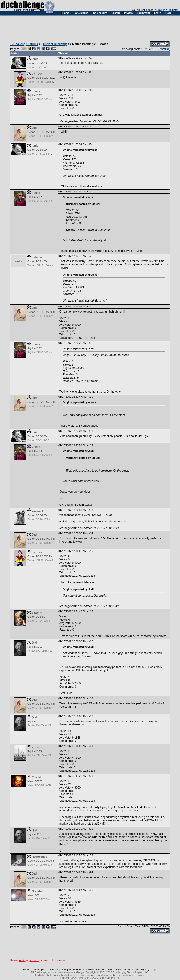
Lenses (100, 969)
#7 (90, 256)
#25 (91, 890)
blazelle (37, 613)
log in (162, 10)
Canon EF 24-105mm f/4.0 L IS (45, 519)
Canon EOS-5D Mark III (41, 132)
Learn (110, 969)
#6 (90, 191)
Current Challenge (55, 44)
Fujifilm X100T (36, 647)
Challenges (38, 969)
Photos (77, 969)
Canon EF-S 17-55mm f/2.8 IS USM (48, 67)
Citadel (36, 777)
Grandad (37, 891)
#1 (90, 58)
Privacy (145, 969)
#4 (90, 126)
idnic (35, 59)
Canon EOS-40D (37, 261)
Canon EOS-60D (37, 63)
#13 (91, 510)
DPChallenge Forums (24, 44)
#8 (90, 306)
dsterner (37, 257)
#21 (91, 776)
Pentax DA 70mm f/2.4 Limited (45, 651)
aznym (36, 747)
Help (118, 969)
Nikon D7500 (35, 781)
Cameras (89, 969)
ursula (36, 91)
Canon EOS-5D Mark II (41, 861)
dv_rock (37, 74)
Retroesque (39, 857)
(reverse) (164, 49)
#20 (91, 746)
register (174, 10)
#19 (91, 716)
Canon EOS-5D (36, 617)
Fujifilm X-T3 (35, 751)
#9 (90, 343)
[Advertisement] (90, 28)
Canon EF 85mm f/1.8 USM (43, 865)
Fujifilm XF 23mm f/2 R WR (43, 755)
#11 (91, 431)
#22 (91, 829)
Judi (35, 128)
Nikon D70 (33, 895)
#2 (90, 72)
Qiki (34, 643)
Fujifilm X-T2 (35, 95)
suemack (38, 511)
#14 (91, 533)
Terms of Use (131, 969)
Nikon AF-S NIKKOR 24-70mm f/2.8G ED (51, 785)
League (66, 969)
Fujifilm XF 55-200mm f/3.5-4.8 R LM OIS (51, 99)
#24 (91, 872)
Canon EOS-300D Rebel (41, 78)
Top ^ (154, 969)
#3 (90, 90)
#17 (91, 641)
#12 (91, 445)
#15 (91, 551)
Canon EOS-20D (37, 515)
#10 (91, 397)
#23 (91, 855)
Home (26, 969)
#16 (91, 611)
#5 (90, 144)
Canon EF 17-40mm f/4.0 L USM (46, 136)
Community (53, 969)
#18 (91, 698)
